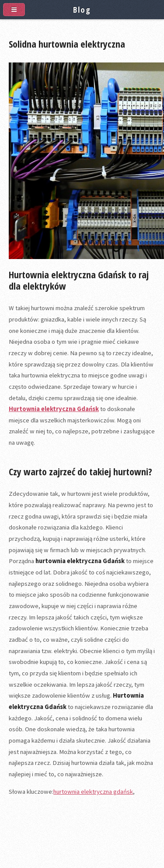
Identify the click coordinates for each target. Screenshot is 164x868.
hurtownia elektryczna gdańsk (93, 792)
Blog (82, 9)
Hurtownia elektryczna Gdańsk (54, 409)
